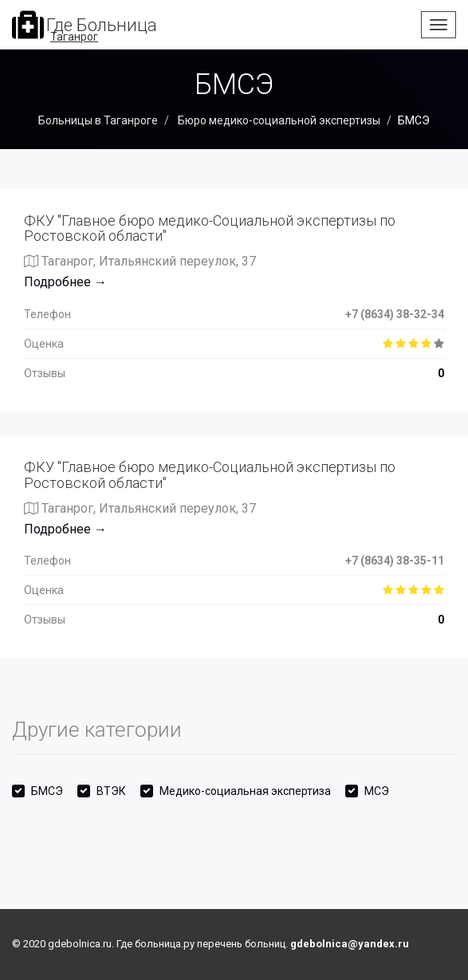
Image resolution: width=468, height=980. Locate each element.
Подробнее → (65, 282)
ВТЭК (111, 791)
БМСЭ (47, 791)
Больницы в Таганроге (98, 120)
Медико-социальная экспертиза (245, 791)
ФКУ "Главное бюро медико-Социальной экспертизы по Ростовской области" (210, 228)
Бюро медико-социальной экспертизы (278, 120)
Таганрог (74, 37)
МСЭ (377, 791)
